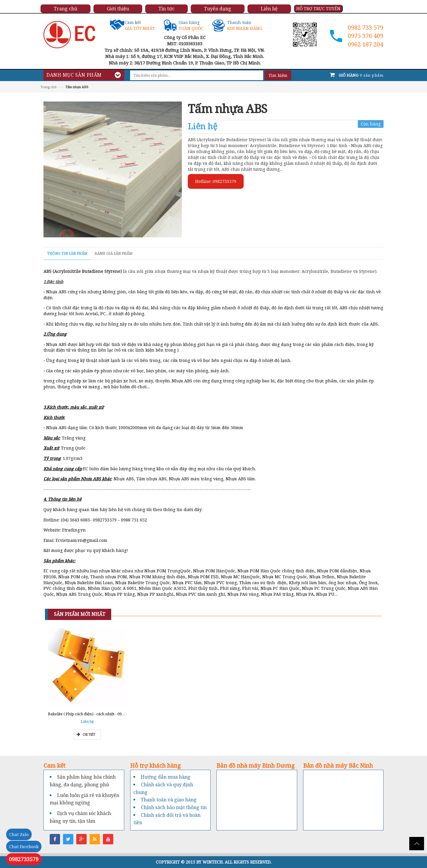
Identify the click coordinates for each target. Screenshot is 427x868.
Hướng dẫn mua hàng (166, 777)
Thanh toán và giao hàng (169, 800)
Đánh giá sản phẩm (114, 253)
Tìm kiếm (278, 75)
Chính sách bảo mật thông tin (174, 807)
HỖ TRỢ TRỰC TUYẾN (318, 8)
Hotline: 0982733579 (216, 181)
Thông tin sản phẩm (67, 253)
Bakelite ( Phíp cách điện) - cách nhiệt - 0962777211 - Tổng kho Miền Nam (113, 714)
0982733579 (24, 859)
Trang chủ (48, 87)
